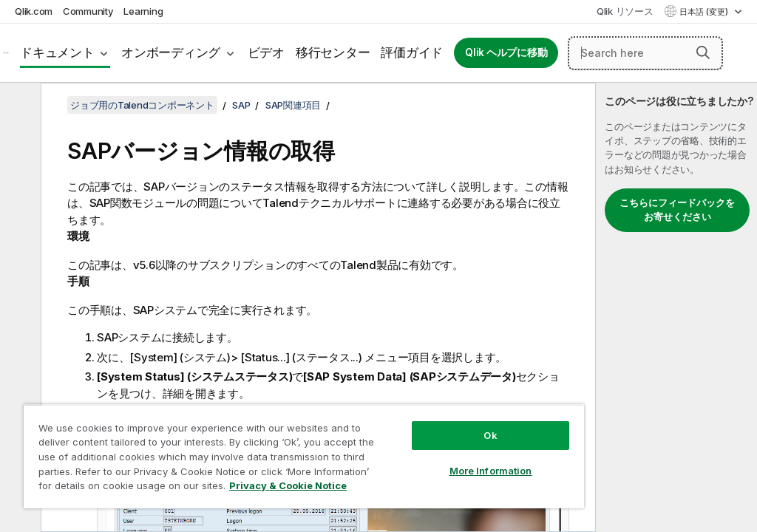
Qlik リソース (625, 11)
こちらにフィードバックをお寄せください (677, 210)
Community (88, 11)
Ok (490, 435)
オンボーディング (171, 52)
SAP (241, 105)
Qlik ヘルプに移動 (506, 52)
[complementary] (676, 307)
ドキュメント (57, 52)
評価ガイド (412, 52)
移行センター (333, 52)
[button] (703, 52)
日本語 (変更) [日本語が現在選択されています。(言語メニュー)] (705, 12)
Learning (143, 11)
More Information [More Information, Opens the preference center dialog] (491, 471)
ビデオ (266, 52)
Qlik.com (34, 11)
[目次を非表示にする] (18, 106)
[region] (304, 456)
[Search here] (645, 53)
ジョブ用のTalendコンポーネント (142, 105)
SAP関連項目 (293, 105)
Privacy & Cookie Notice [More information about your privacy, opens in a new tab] (288, 485)
